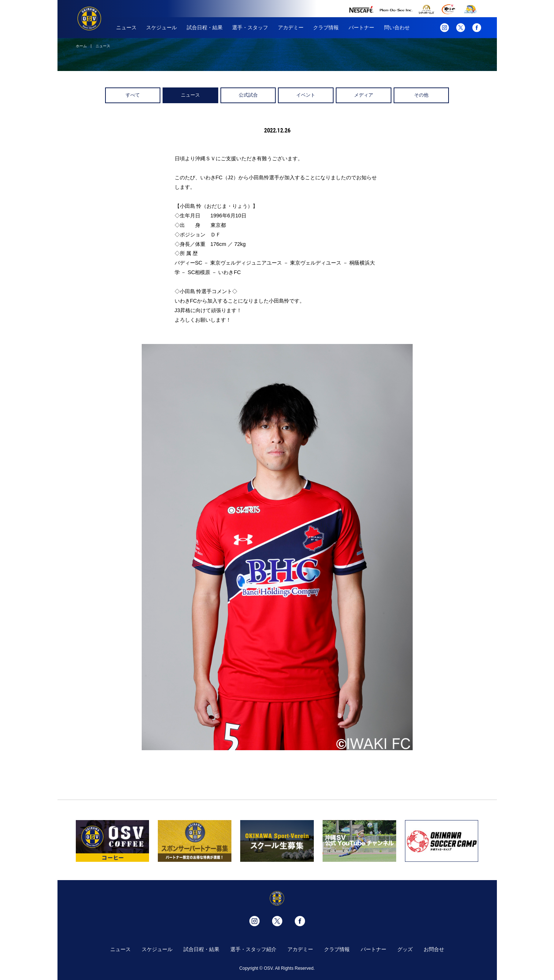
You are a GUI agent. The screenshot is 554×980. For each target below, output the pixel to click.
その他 (421, 95)
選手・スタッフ (250, 27)
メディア (364, 95)
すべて (133, 95)
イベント (306, 95)
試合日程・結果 (205, 27)
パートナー (361, 27)
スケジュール (161, 27)
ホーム (81, 46)
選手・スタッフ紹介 (253, 949)
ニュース (126, 27)
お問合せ (434, 949)
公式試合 (248, 95)
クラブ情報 (326, 27)
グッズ (405, 949)
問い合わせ (397, 27)
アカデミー (291, 27)
